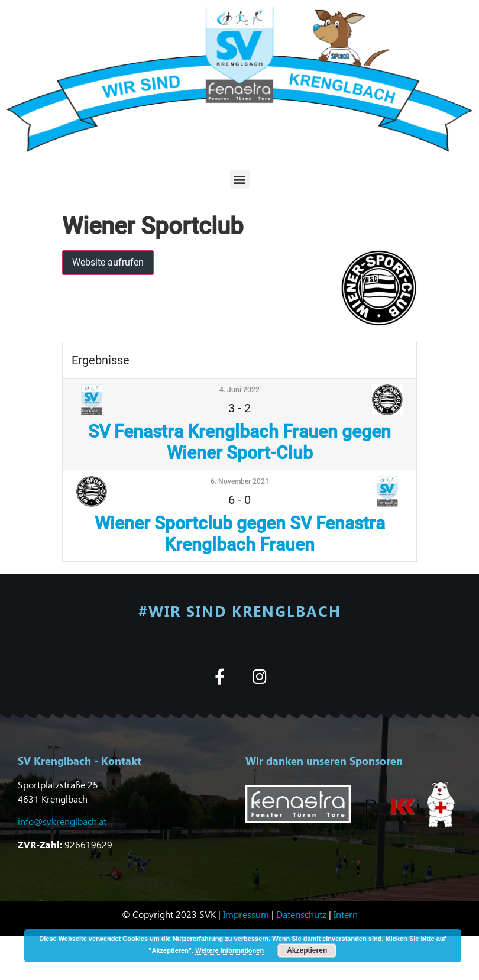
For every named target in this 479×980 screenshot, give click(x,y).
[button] (240, 179)
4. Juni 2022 (239, 390)
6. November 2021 (240, 481)
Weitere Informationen (229, 950)
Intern (346, 914)
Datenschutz (301, 914)
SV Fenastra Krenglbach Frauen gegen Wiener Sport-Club (239, 442)
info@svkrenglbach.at (62, 821)
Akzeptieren (307, 950)
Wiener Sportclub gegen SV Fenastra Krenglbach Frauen (240, 534)
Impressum (246, 914)
